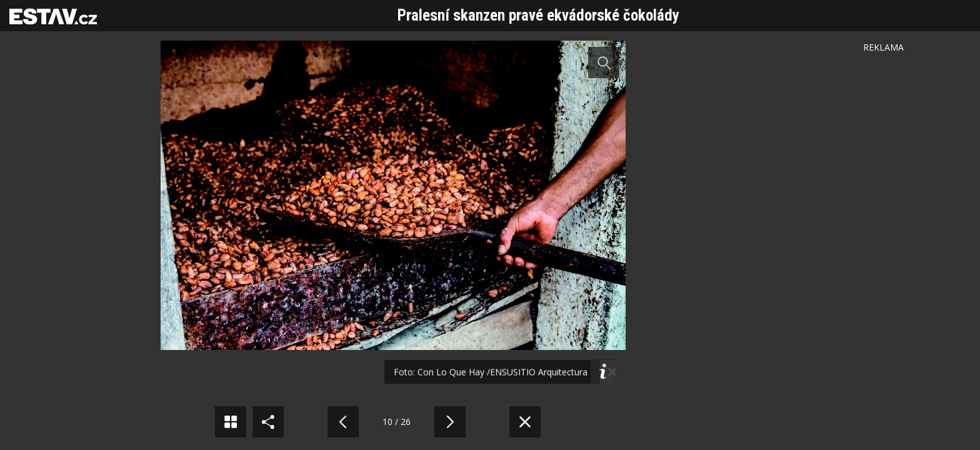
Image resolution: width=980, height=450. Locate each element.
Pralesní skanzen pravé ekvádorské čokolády (538, 15)
